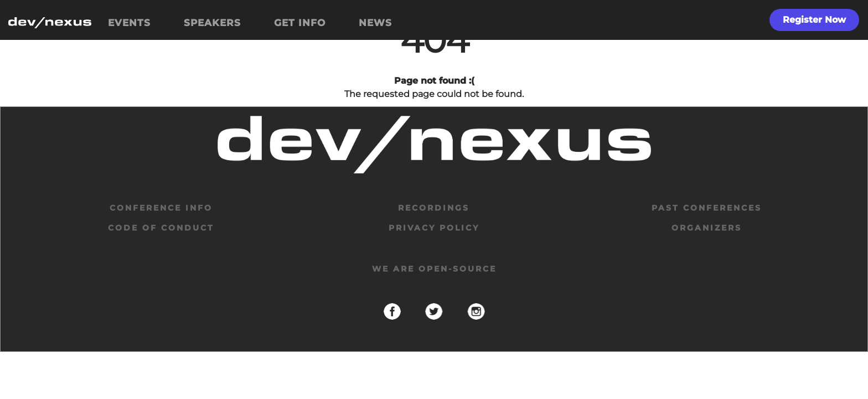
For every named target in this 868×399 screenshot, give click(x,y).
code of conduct (161, 228)
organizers (707, 228)
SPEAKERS (212, 23)
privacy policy (434, 228)
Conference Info (161, 208)
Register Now (814, 20)
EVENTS (129, 23)
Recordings (434, 208)
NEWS (375, 23)
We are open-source (434, 269)
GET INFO (300, 23)
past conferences (707, 208)
